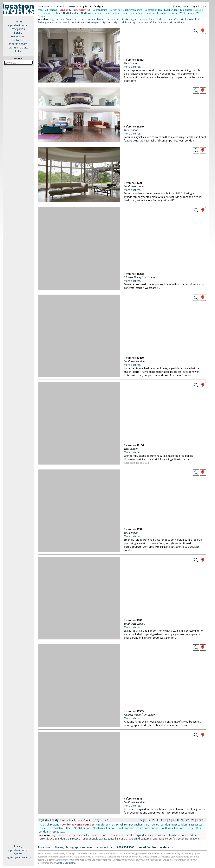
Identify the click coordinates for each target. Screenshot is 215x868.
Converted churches (160, 19)
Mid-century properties (135, 22)
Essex (198, 10)
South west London (157, 13)
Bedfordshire (100, 10)
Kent (58, 13)
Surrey (173, 13)
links (18, 51)
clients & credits (18, 47)
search (18, 854)
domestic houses (65, 6)
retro (42, 839)
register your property (18, 857)
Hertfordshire (45, 13)
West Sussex (57, 832)
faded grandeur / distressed (64, 839)
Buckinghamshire (133, 10)
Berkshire (115, 10)
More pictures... (133, 67)
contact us (18, 40)
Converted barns (183, 19)
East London (171, 10)
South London (113, 13)
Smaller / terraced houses (80, 19)
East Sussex (186, 10)
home (18, 21)
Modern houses (106, 19)
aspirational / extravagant (98, 839)
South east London (133, 13)
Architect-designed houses (132, 19)
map (40, 10)
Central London (153, 10)
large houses (58, 835)
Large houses (56, 19)
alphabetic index (18, 25)
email (142, 847)
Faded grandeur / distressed (53, 22)
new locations (18, 36)
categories (18, 29)
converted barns (191, 835)
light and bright (124, 839)
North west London (92, 13)
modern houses (110, 835)
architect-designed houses (137, 835)
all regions (51, 10)
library (18, 33)
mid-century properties (149, 839)
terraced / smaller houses (83, 835)
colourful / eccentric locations (182, 839)
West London (187, 13)
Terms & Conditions (66, 863)
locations (43, 6)
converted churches (167, 835)
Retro (198, 19)
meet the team (18, 44)
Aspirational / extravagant (85, 22)
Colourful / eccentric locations (167, 22)
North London (71, 13)
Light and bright (111, 22)
